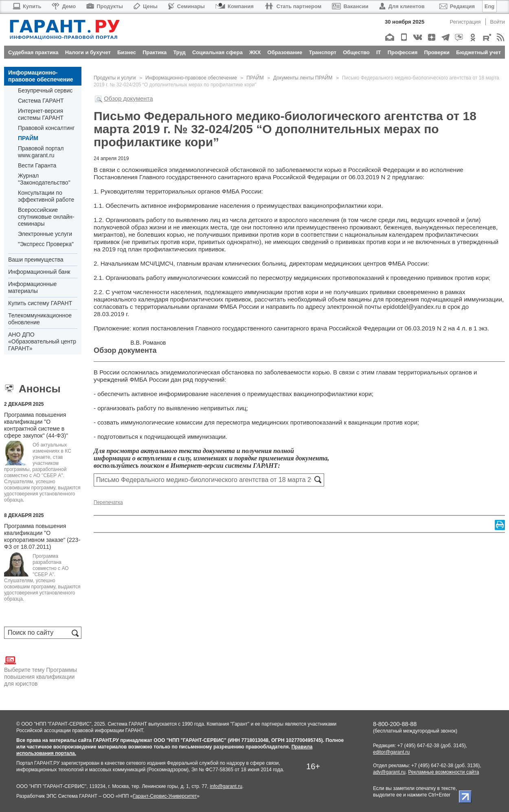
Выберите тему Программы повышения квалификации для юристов (41, 671)
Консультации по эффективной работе (46, 196)
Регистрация (465, 22)
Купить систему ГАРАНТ (40, 303)
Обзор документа (128, 98)
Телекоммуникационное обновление (40, 319)
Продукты (105, 6)
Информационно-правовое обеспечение (41, 76)
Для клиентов (402, 6)
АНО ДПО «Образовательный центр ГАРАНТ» (42, 341)
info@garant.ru (226, 786)
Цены (146, 6)
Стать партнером (293, 6)
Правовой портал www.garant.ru (41, 152)
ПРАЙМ (28, 138)
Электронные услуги (45, 234)
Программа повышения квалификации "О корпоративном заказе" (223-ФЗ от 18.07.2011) (42, 536)
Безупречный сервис (45, 90)
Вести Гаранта (37, 165)
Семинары (186, 6)
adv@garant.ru (389, 772)
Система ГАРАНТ (41, 101)
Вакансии (350, 6)
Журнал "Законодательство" (44, 179)
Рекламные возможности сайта (443, 772)
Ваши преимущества (36, 260)
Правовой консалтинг (46, 128)
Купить (27, 6)
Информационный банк (39, 272)
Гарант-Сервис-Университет (165, 796)
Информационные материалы (32, 287)
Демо (64, 6)
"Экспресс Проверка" (46, 244)
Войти (498, 22)
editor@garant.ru (391, 752)
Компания (235, 6)
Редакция (457, 6)
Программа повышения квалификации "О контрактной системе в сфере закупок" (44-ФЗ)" (36, 425)
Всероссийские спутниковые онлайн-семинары (46, 217)
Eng (490, 6)
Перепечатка (108, 502)
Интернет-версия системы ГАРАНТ (41, 114)
